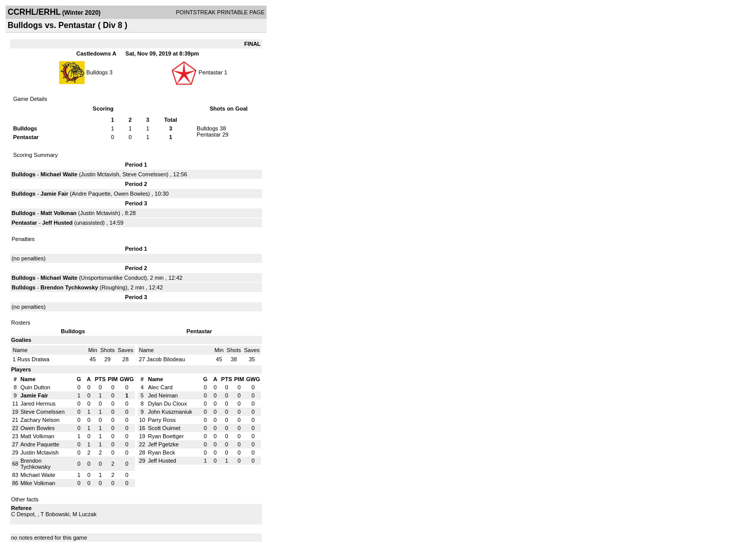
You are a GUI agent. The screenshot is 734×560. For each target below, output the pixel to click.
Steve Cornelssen (145, 174)
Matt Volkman (59, 213)
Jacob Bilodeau (166, 359)
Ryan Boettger (166, 436)
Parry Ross (162, 420)
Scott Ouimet (164, 428)
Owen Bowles (131, 194)
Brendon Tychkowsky (70, 287)
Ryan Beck (161, 452)
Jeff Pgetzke (163, 444)
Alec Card (160, 387)
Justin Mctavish (100, 174)
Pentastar (212, 72)
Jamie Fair (55, 194)
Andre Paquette (91, 194)
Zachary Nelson (40, 420)
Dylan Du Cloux (167, 404)
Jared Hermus (38, 404)
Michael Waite (59, 174)
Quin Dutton (35, 387)
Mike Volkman (38, 483)
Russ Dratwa (33, 359)
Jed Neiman (163, 395)
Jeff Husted (58, 223)
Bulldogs (97, 72)
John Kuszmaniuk (170, 412)
